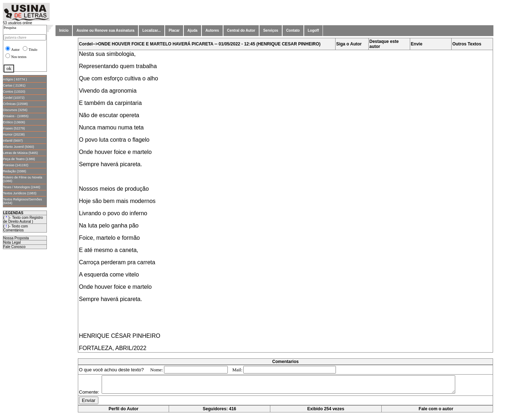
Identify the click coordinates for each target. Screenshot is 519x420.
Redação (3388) (15, 171)
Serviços (271, 30)
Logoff (313, 30)
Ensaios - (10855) (16, 116)
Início (64, 30)
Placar (174, 30)
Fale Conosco (14, 247)
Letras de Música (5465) (20, 153)
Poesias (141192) (16, 165)
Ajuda (192, 30)
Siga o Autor (349, 44)
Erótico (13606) (14, 122)
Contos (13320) (14, 92)
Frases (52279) (14, 128)
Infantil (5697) (13, 141)
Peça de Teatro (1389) (19, 159)
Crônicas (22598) (15, 104)
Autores (212, 30)
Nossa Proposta (16, 238)
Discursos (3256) (15, 110)
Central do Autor (241, 30)
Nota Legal (12, 242)
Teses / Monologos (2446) (22, 187)
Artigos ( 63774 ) (15, 79)
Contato (293, 30)
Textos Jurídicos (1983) (20, 193)
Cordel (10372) (14, 98)
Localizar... (152, 30)
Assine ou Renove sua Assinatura (105, 30)
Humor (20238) (14, 134)
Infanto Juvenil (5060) (19, 147)
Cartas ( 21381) (14, 85)
